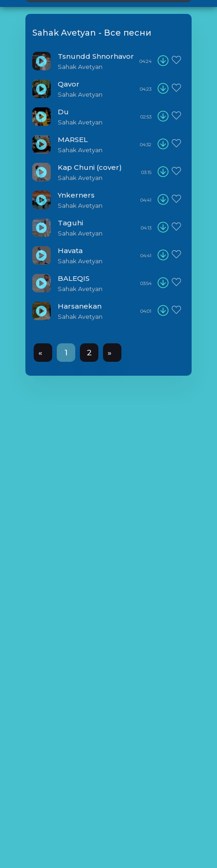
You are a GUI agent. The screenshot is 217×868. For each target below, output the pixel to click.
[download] (163, 61)
